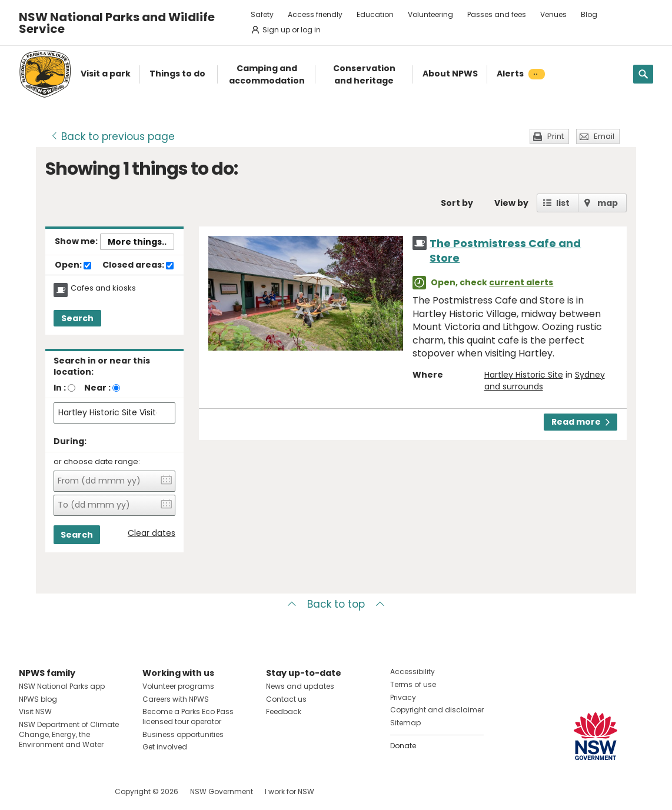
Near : (97, 388)
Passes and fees (497, 14)
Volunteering (430, 14)
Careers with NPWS (176, 699)
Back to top (336, 604)
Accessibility (412, 671)
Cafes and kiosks (103, 288)
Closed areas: (138, 265)
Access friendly (315, 14)
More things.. (137, 242)
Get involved (165, 747)
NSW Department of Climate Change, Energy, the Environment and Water (69, 734)
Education (375, 14)
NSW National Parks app (62, 686)
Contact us (286, 699)
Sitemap (405, 723)
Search (77, 318)
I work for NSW (290, 791)
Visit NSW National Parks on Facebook (30, 791)
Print (555, 136)
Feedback (284, 711)
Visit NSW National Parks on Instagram (55, 791)
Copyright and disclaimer (437, 710)
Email (604, 136)
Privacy (403, 697)
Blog (589, 14)
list (563, 203)
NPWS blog (38, 699)
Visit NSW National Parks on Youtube (80, 791)
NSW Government (222, 791)
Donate (403, 746)
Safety (262, 14)
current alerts (521, 282)
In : (60, 388)
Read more (580, 422)
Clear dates (152, 533)
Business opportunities (183, 734)
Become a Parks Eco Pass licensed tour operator (188, 716)
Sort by (457, 203)
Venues (553, 14)
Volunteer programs (178, 686)
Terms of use (413, 684)
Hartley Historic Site (524, 375)
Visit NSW (35, 711)
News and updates (300, 686)
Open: (73, 265)
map (608, 203)
